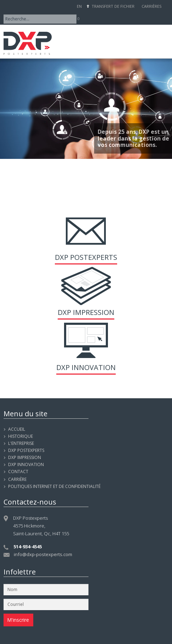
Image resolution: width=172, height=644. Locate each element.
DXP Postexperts (86, 257)
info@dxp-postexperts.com (43, 554)
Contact (18, 472)
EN (79, 6)
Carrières (151, 6)
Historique (21, 436)
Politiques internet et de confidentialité (54, 486)
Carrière (17, 479)
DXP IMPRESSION (25, 457)
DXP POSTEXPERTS (26, 450)
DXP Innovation (86, 367)
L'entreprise (21, 443)
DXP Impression (86, 312)
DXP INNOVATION (26, 464)
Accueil (17, 429)
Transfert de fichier (113, 6)
